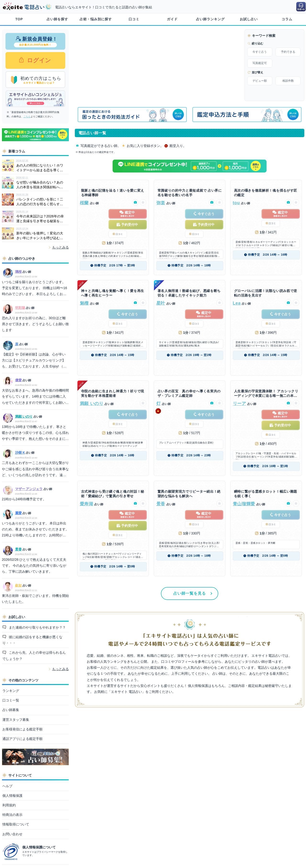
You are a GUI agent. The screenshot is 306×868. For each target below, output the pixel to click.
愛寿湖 (87, 504)
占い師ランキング (210, 19)
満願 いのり (24, 416)
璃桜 (18, 272)
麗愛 (18, 513)
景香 (18, 549)
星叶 (161, 303)
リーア (240, 404)
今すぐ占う (260, 52)
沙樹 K (20, 453)
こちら (27, 116)
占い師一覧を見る (190, 593)
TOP (19, 19)
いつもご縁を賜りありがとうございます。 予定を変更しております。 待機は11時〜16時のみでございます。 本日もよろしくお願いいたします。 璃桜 (35, 289)
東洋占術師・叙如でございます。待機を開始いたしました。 (35, 599)
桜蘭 (84, 203)
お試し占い (249, 19)
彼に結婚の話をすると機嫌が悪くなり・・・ (33, 640)
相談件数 (288, 81)
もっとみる (60, 247)
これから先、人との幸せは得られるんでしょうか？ (34, 655)
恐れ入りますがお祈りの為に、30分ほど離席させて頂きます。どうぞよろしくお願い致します (35, 324)
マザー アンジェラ (29, 489)
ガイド (172, 19)
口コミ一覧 (11, 700)
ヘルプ (7, 786)
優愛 (18, 380)
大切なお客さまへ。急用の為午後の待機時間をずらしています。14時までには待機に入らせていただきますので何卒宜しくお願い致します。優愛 (35, 397)
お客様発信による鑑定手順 (22, 729)
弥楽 (161, 203)
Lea (237, 303)
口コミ (134, 19)
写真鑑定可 (260, 63)
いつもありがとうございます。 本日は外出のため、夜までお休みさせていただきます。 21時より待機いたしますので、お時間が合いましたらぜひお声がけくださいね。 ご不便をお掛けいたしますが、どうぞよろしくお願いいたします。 (35, 530)
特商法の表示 (12, 815)
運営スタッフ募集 (16, 720)
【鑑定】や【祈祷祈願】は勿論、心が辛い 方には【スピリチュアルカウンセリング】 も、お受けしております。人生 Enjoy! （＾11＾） (34, 361)
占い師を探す (57, 19)
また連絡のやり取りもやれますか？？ (37, 627)
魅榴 (84, 303)
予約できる (288, 52)
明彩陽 (20, 308)
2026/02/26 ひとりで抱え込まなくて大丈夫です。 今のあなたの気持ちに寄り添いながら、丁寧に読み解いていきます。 (34, 566)
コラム (287, 19)
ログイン (38, 60)
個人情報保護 (12, 796)
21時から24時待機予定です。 (24, 499)
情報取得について (16, 824)
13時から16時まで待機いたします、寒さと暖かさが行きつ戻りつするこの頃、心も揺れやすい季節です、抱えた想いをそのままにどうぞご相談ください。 (35, 433)
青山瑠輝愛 (244, 504)
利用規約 (9, 805)
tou (236, 203)
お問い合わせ (12, 834)
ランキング (11, 691)
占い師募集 (11, 710)
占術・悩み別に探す (96, 19)
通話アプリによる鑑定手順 (22, 739)
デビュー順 (260, 81)
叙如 (18, 585)
